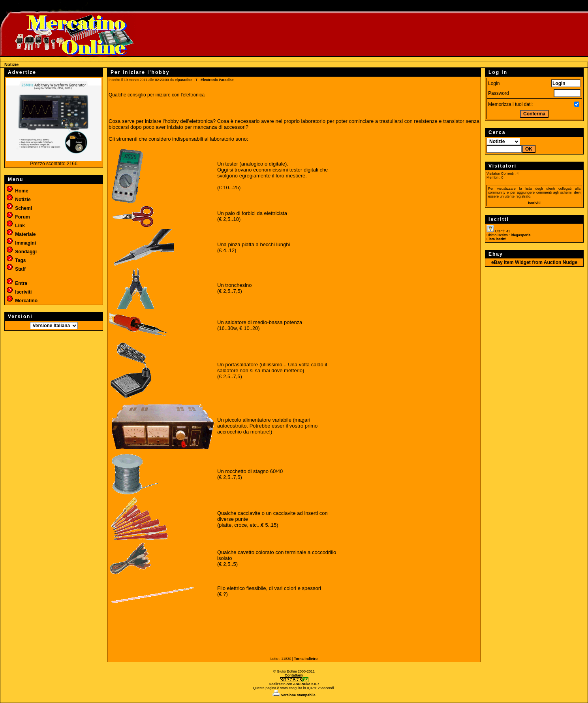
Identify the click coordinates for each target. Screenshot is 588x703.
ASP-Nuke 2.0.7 (306, 684)
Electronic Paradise (217, 80)
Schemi (19, 208)
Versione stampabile (294, 695)
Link (15, 226)
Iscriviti (19, 292)
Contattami (294, 675)
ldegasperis (521, 235)
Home (17, 191)
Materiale (21, 234)
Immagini (21, 243)
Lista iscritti (497, 239)
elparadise (184, 80)
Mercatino (22, 301)
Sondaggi (21, 252)
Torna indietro (306, 659)
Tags (16, 260)
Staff (16, 269)
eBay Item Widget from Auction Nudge (534, 262)
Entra (17, 283)
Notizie (18, 200)
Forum (18, 217)
